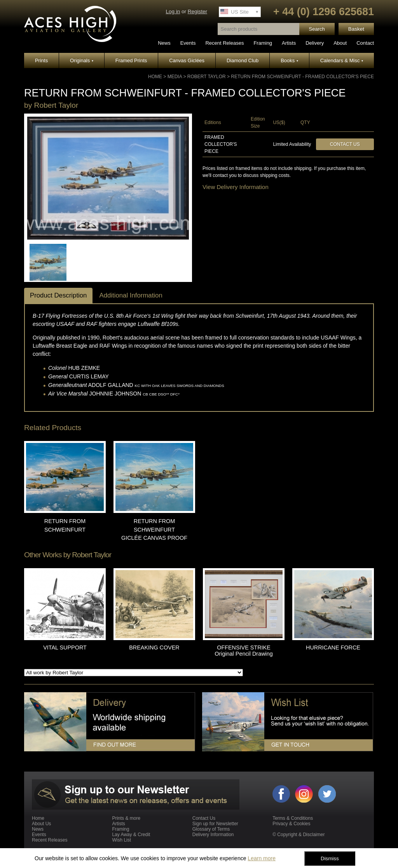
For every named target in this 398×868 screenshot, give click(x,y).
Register (197, 11)
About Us (41, 824)
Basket (356, 29)
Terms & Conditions (293, 818)
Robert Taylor (207, 77)
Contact (365, 43)
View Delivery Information (236, 187)
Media (175, 77)
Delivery (315, 43)
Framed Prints (131, 60)
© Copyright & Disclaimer (298, 835)
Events (188, 43)
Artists (289, 43)
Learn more (262, 858)
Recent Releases (224, 43)
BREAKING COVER (154, 647)
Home (155, 77)
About (340, 43)
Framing (263, 43)
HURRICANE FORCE (333, 647)
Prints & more (126, 818)
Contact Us (345, 144)
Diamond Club (243, 60)
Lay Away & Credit (131, 835)
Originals (82, 60)
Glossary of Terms (211, 829)
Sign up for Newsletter (215, 824)
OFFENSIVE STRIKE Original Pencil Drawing (244, 651)
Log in (173, 11)
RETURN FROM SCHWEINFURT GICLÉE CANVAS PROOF (154, 529)
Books (289, 60)
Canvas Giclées (187, 60)
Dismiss (330, 858)
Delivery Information (213, 835)
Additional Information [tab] (131, 295)
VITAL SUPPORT (65, 647)
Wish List (121, 840)
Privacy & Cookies (291, 824)
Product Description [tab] (58, 295)
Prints (41, 60)
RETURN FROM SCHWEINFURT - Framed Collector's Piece (302, 77)
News (164, 43)
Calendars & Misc (342, 60)
